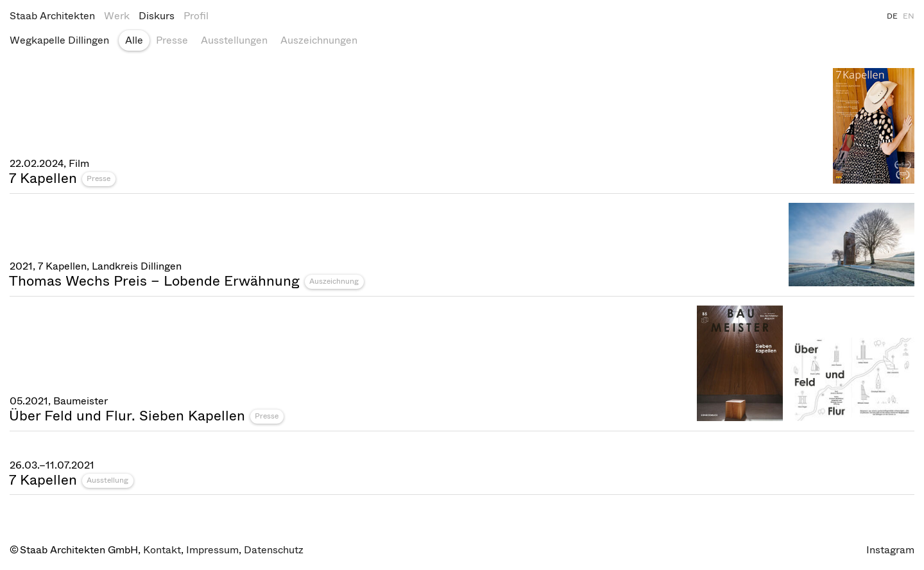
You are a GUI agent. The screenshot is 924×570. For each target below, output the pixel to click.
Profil (196, 16)
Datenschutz (274, 550)
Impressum (212, 550)
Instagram (890, 550)
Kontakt (162, 550)
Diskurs (157, 16)
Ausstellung (107, 480)
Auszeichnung (334, 281)
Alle (134, 40)
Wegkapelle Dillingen (59, 40)
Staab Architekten (52, 16)
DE (892, 16)
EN (909, 16)
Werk (117, 16)
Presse (172, 40)
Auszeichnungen (319, 40)
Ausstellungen (234, 40)
